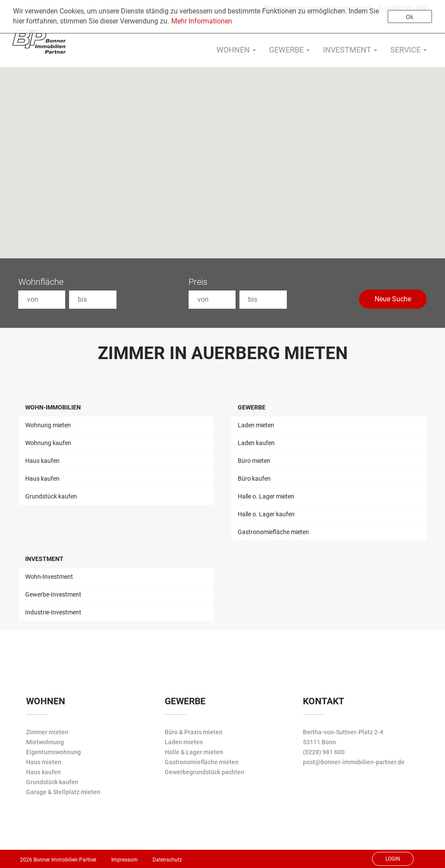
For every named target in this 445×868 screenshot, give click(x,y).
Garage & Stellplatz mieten (63, 792)
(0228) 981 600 (324, 752)
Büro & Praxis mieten (194, 732)
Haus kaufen (42, 461)
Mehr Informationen (202, 21)
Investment (44, 559)
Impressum (125, 860)
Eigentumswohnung (53, 752)
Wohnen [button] (236, 50)
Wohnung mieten (48, 425)
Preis (198, 282)
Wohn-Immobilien (53, 407)
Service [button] (408, 50)
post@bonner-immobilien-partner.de (354, 762)
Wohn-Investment (49, 577)
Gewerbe (252, 407)
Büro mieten (254, 461)
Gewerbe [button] (289, 50)
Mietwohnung (45, 742)
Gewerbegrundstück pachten (204, 772)
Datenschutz (167, 860)
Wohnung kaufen (48, 443)
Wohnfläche (41, 282)
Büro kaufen (254, 479)
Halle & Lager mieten (194, 752)
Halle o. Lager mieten (266, 496)
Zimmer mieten (47, 732)
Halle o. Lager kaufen (266, 514)
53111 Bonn (319, 742)
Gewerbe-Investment (53, 594)
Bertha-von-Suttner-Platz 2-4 (343, 732)
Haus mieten (44, 762)
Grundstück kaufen (51, 496)
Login (393, 859)
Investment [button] (350, 50)
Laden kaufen (256, 443)
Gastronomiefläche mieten (273, 532)
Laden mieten (256, 425)
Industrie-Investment (53, 612)
